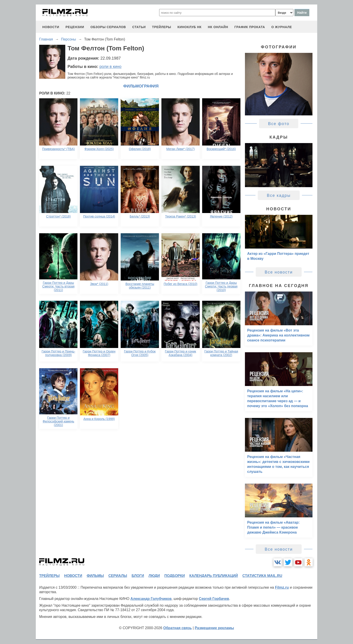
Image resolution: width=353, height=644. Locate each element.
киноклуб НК (189, 27)
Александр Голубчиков (151, 599)
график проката (250, 27)
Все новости (279, 272)
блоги (138, 576)
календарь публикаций (214, 576)
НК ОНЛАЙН (218, 27)
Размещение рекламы (214, 628)
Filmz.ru (282, 587)
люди (154, 576)
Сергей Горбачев (214, 599)
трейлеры (162, 27)
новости (51, 27)
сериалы (118, 576)
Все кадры (279, 195)
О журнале (282, 27)
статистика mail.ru (262, 576)
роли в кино (111, 67)
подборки (175, 576)
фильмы (95, 576)
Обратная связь (178, 628)
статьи (139, 27)
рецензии (75, 27)
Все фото (279, 124)
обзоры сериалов (108, 27)
